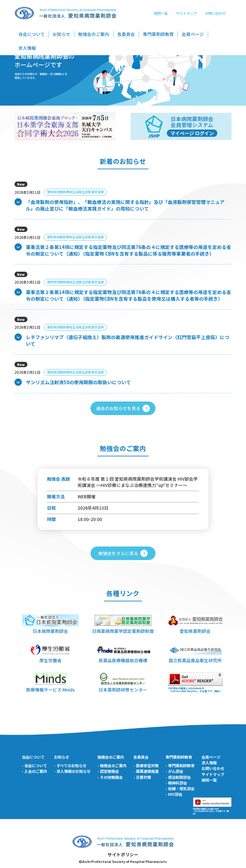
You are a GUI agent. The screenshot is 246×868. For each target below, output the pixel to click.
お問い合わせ (215, 13)
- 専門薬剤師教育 (180, 766)
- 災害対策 (142, 777)
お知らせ (61, 34)
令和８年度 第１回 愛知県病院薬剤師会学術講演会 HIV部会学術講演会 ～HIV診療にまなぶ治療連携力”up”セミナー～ (138, 482)
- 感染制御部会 (178, 777)
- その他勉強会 (110, 777)
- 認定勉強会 (108, 771)
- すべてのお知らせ (70, 766)
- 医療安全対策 (146, 766)
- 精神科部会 (176, 783)
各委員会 (126, 34)
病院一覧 (161, 13)
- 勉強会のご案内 (112, 766)
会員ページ (193, 34)
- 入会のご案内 (34, 771)
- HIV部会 (174, 794)
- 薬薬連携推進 (146, 771)
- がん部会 (174, 771)
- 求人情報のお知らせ (72, 771)
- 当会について (34, 766)
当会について (32, 34)
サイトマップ (186, 13)
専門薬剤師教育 (158, 34)
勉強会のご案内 (94, 34)
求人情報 (27, 48)
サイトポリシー (123, 855)
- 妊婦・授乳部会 (180, 789)
